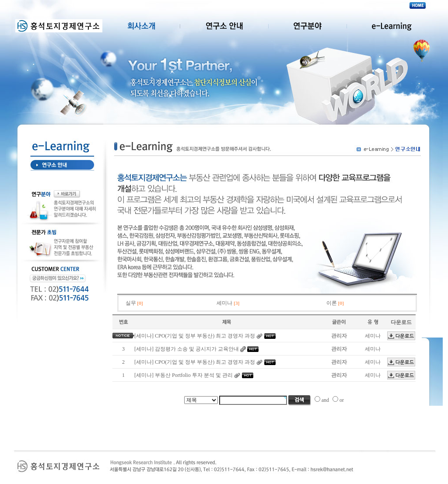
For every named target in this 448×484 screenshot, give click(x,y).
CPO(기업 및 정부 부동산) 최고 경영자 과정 (205, 336)
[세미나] (144, 336)
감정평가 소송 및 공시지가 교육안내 (197, 349)
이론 (335, 303)
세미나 (228, 303)
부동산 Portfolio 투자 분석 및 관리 (194, 375)
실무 (134, 303)
